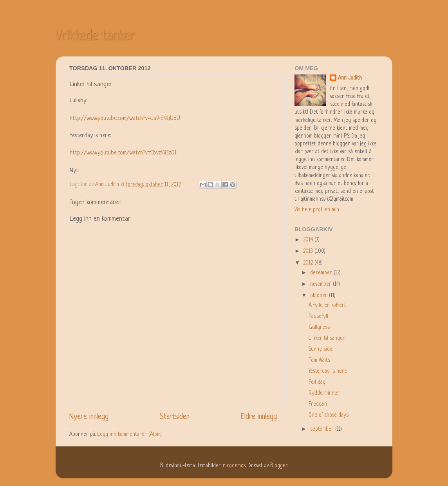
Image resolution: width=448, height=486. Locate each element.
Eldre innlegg (259, 417)
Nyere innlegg (89, 417)
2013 (309, 251)
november (322, 284)
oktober (320, 296)
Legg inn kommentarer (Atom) (129, 434)
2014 (309, 240)
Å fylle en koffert (327, 306)
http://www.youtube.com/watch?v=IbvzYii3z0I (123, 153)
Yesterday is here (328, 371)
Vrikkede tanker (95, 36)
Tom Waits (319, 360)
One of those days (329, 415)
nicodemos (234, 466)
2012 (309, 263)
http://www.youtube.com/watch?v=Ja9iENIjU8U (125, 119)
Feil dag (317, 382)
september (323, 429)
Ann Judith (350, 78)
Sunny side (321, 349)
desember (322, 273)
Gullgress (319, 327)
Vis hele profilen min (317, 210)
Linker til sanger (327, 338)
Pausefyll (318, 316)
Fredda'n (318, 404)
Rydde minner (324, 393)
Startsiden (175, 417)
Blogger (279, 466)
